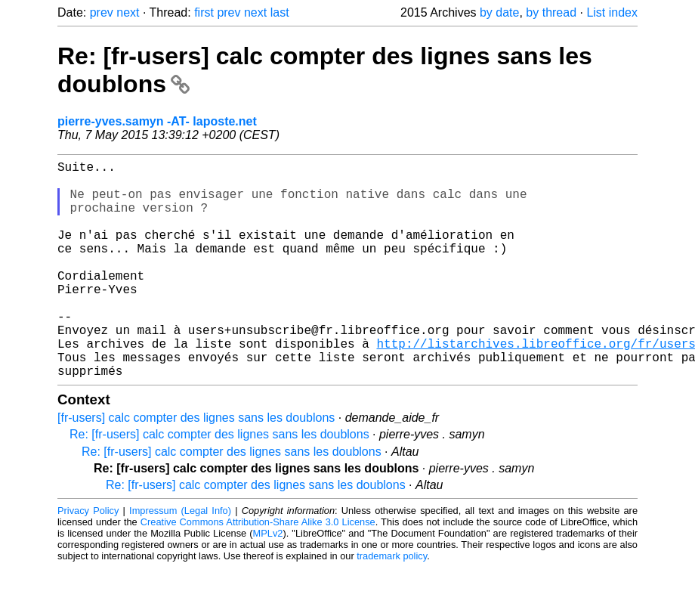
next (128, 12)
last (280, 12)
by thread (551, 12)
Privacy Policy (88, 559)
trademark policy (392, 604)
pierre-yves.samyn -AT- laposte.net (157, 121)
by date (499, 12)
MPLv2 (268, 582)
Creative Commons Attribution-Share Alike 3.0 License (258, 570)
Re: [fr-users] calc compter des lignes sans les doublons (219, 483)
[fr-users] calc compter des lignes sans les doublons (196, 466)
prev (102, 12)
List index (612, 12)
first (204, 12)
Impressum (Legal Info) (180, 559)
